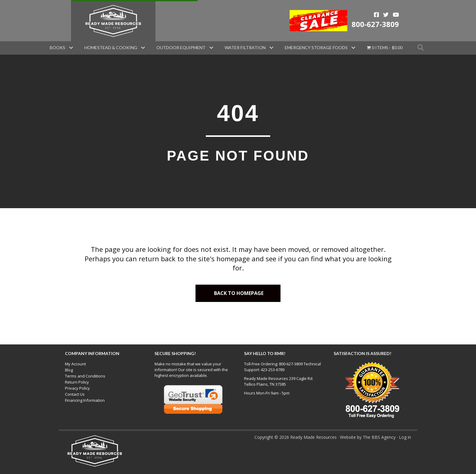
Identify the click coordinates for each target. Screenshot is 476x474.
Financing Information (85, 400)
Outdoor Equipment (181, 47)
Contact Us (75, 394)
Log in (405, 437)
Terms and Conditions (85, 376)
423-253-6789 (273, 370)
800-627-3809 (375, 24)
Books (58, 47)
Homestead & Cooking (111, 47)
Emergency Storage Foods (316, 47)
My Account (75, 364)
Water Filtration (245, 47)
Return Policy (77, 382)
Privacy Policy (77, 388)
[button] (71, 48)
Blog (69, 370)
